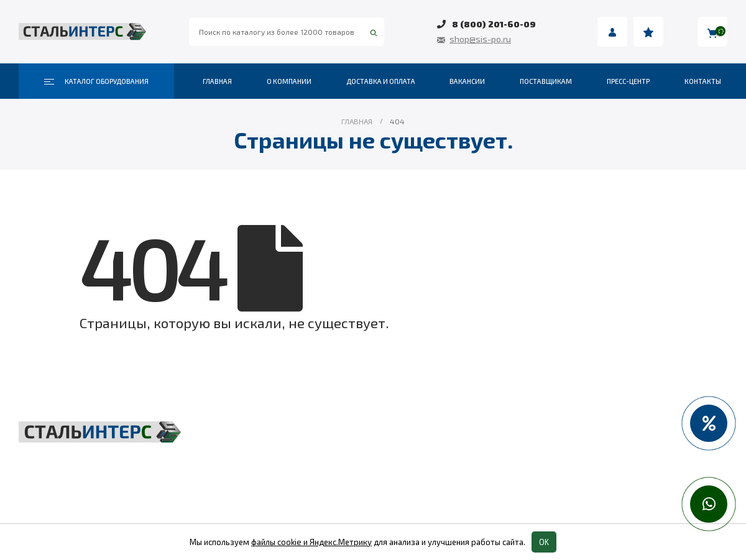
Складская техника (305, 457)
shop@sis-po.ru (480, 39)
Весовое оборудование (557, 433)
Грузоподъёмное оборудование (336, 433)
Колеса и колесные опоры (564, 480)
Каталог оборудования (96, 81)
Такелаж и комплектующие (325, 480)
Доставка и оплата (381, 81)
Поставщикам (546, 81)
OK (544, 542)
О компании (289, 81)
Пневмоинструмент (550, 457)
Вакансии (467, 81)
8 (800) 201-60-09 (494, 24)
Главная (217, 81)
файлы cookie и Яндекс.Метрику (311, 542)
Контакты (703, 81)
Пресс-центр (628, 81)
